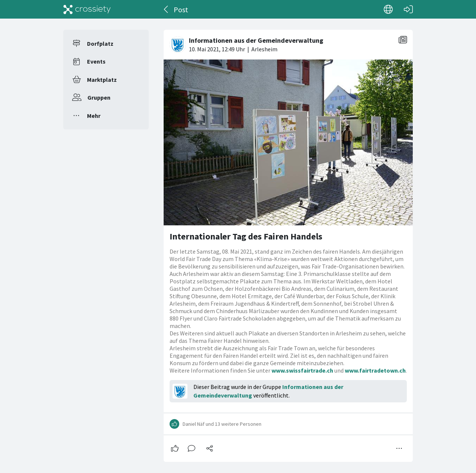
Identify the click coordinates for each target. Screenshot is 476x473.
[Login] (408, 9)
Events (96, 61)
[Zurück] (166, 9)
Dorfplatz (100, 44)
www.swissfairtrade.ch (302, 370)
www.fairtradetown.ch (375, 370)
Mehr (94, 116)
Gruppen (99, 97)
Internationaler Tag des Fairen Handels (246, 236)
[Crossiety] (87, 9)
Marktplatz (102, 80)
